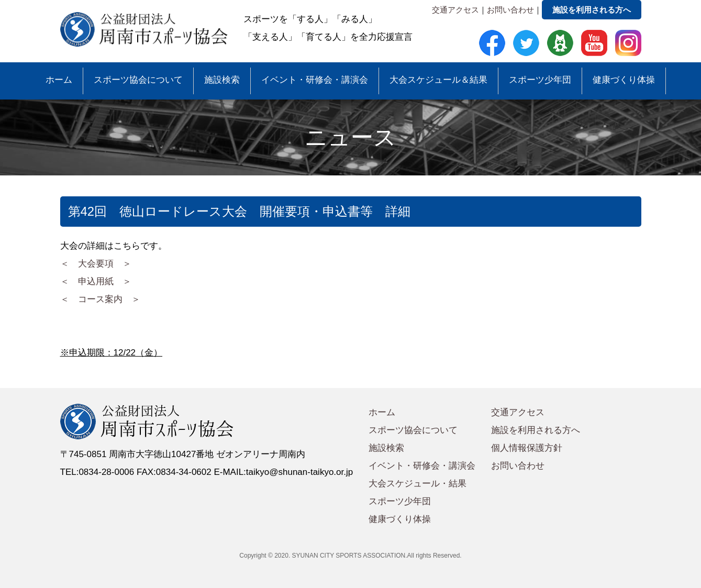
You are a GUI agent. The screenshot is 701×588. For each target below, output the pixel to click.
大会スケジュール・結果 (418, 484)
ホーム (59, 80)
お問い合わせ (510, 10)
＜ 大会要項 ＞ (96, 264)
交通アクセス (455, 10)
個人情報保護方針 (527, 448)
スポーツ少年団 (540, 80)
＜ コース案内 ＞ (100, 299)
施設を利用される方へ (592, 10)
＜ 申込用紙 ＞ (96, 281)
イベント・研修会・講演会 (315, 80)
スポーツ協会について (138, 80)
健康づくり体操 (624, 80)
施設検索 (222, 80)
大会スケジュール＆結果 (438, 80)
